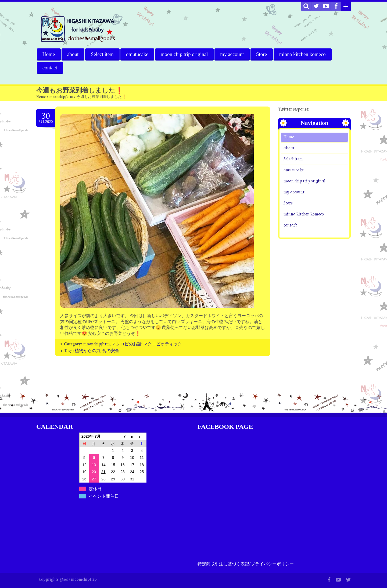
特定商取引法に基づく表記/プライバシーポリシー (246, 564)
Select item (103, 54)
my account (232, 54)
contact (50, 68)
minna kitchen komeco (303, 54)
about (73, 54)
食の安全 (111, 351)
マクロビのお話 (127, 344)
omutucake (137, 54)
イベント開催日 (104, 496)
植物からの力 (88, 351)
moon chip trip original (185, 54)
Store (262, 54)
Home (49, 54)
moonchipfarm (61, 97)
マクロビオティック (163, 344)
